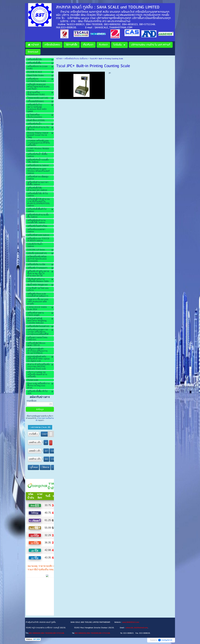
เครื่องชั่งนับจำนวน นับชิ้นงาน (76, 59)
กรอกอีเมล (31, 401)
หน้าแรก (59, 59)
